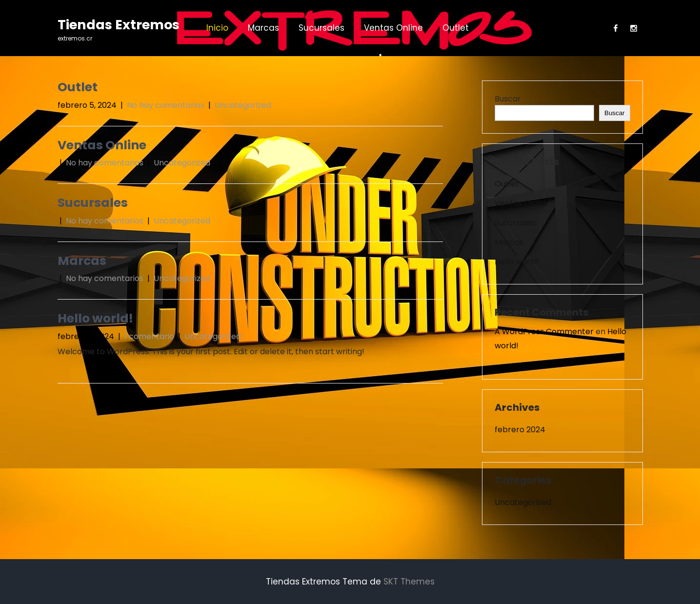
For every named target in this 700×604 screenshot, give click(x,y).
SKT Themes (409, 582)
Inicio (217, 28)
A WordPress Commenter (544, 332)
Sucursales (321, 28)
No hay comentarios (166, 105)
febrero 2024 (520, 430)
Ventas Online (393, 28)
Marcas (263, 28)
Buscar (508, 99)
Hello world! (95, 318)
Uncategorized (243, 105)
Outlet (456, 28)
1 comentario (149, 336)
